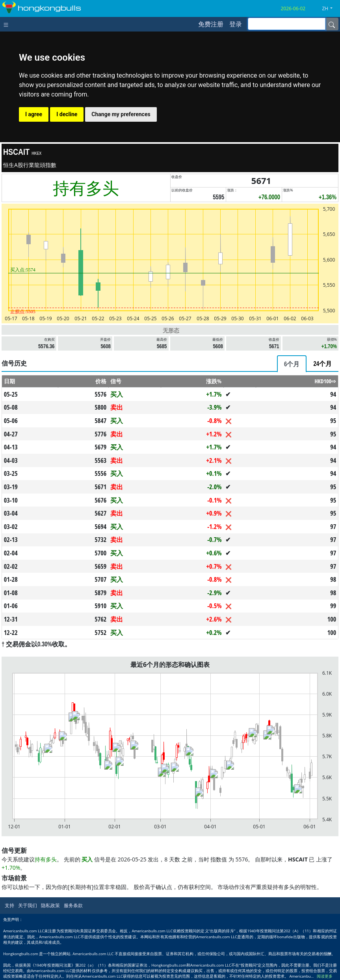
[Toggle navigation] (8, 24)
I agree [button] (34, 114)
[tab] (292, 364)
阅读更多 (325, 976)
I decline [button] (67, 114)
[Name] (332, 24)
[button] (330, 9)
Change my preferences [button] (121, 114)
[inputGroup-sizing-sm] (287, 24)
